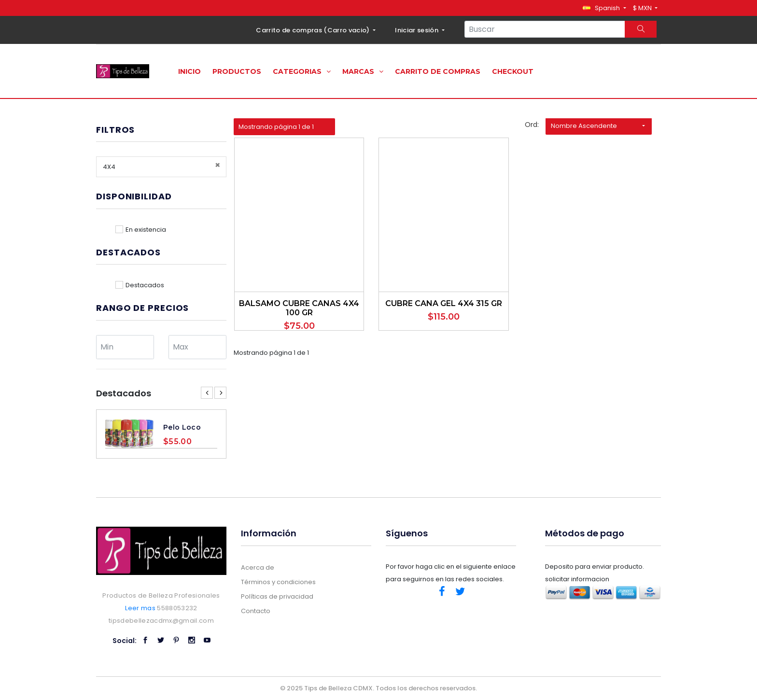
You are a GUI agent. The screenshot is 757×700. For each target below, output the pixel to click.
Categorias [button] (302, 71)
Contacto (256, 611)
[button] (604, 8)
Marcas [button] (363, 71)
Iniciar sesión (417, 30)
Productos (237, 71)
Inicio (189, 71)
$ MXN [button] (643, 8)
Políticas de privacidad (277, 596)
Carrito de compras (438, 71)
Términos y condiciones (278, 582)
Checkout (513, 71)
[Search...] (545, 29)
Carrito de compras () (314, 30)
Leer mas (140, 608)
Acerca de (258, 567)
